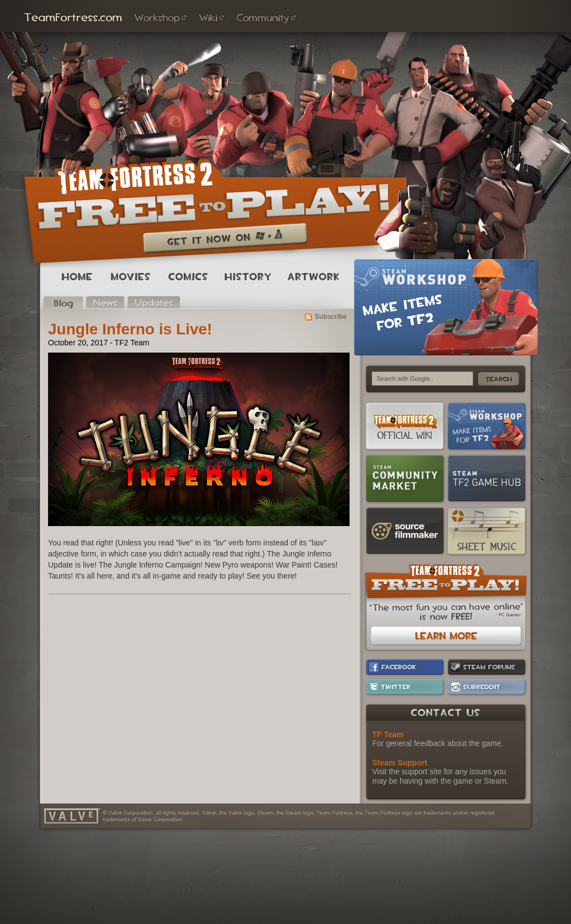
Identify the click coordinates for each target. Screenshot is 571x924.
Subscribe (331, 317)
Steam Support (400, 763)
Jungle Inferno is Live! (130, 329)
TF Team (388, 734)
